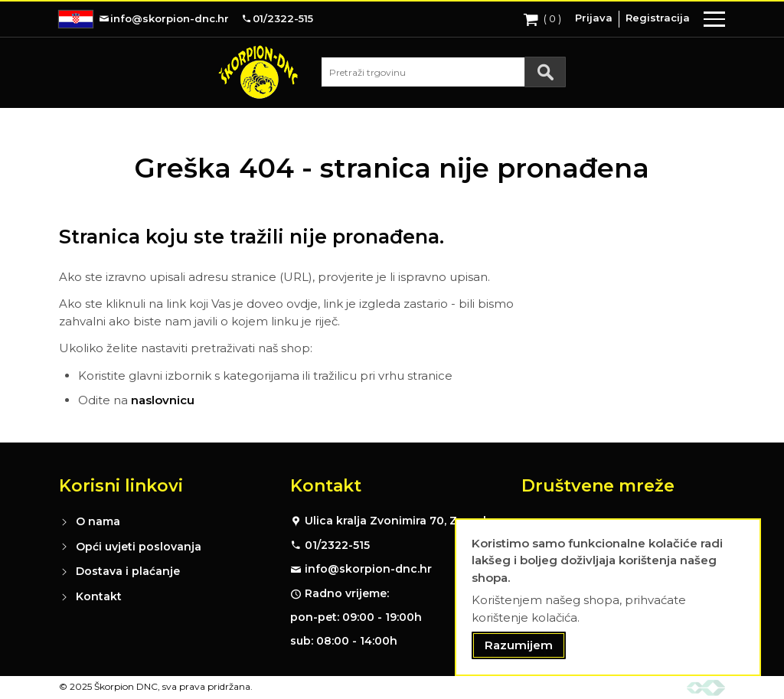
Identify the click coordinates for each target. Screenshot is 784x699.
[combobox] (443, 72)
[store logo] (258, 72)
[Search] (545, 72)
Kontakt (99, 596)
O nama (98, 521)
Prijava (594, 18)
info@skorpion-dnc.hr (368, 569)
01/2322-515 (337, 545)
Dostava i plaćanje (128, 571)
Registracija (658, 18)
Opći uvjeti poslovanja (139, 547)
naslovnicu (163, 400)
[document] (608, 598)
